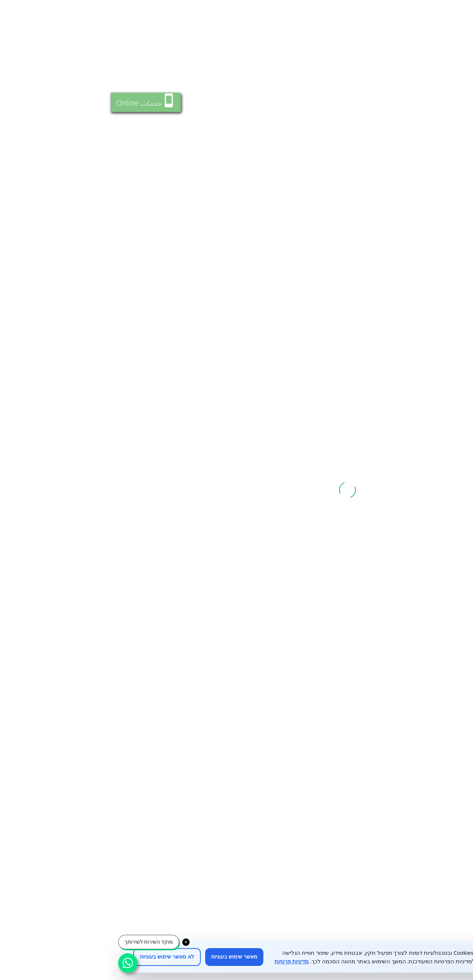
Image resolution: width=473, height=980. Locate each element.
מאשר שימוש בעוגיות (124, 957)
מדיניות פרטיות (181, 961)
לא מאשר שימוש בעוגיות (56, 957)
